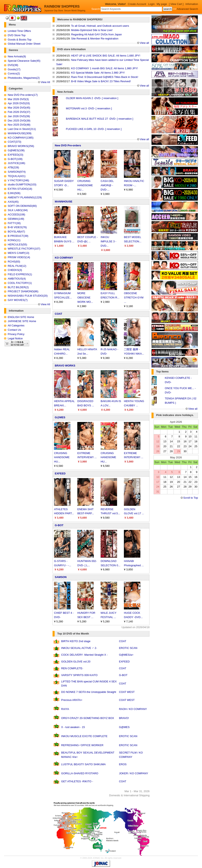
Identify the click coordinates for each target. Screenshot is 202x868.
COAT (59, 314)
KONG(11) (14, 240)
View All (45, 82)
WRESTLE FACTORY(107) (24, 249)
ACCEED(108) (17, 214)
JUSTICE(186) (17, 163)
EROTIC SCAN (128, 648)
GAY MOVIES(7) (18, 300)
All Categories (16, 325)
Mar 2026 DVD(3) (18, 99)
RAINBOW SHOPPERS (62, 6)
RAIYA (65, 709)
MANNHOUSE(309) (20, 133)
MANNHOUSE (64, 202)
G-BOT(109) (15, 159)
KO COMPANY (64, 258)
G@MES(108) (16, 150)
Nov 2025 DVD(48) (19, 125)
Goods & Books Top (20, 40)
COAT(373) (15, 142)
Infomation (192, 4)
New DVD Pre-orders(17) (23, 95)
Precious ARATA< (72, 700)
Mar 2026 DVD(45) (19, 108)
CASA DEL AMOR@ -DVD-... (107, 185)
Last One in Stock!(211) (22, 129)
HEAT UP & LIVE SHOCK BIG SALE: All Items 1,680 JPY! (106, 56)
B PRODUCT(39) (18, 236)
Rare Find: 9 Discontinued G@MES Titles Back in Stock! (105, 77)
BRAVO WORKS (65, 366)
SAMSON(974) (17, 172)
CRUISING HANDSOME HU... (85, 185)
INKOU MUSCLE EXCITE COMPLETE (84, 736)
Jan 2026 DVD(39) (19, 116)
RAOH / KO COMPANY (133, 709)
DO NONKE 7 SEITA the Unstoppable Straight (89, 692)
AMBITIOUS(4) (17, 279)
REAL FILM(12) (17, 266)
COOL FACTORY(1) (20, 283)
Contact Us (14, 330)
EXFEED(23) (16, 155)
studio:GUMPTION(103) (22, 184)
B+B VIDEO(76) (17, 227)
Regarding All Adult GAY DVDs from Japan (96, 34)
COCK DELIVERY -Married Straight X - (85, 655)
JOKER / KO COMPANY (133, 773)
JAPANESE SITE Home (22, 321)
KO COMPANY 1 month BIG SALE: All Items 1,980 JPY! (105, 68)
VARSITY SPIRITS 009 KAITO (79, 675)
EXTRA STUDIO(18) (20, 189)
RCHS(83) (14, 262)
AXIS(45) (13, 202)
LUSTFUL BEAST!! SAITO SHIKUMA (83, 764)
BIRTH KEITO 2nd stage (76, 641)
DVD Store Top (17, 35)
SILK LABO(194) (18, 210)
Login (151, 4)
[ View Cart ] (176, 4)
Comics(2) (14, 73)
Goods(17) (14, 69)
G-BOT (59, 525)
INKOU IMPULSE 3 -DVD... (108, 241)
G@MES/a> (126, 655)
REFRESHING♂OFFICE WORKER (82, 745)
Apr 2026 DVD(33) (19, 103)
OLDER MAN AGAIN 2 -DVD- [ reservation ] (92, 98)
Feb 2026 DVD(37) (19, 112)
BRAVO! (124, 718)
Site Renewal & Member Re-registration (95, 39)
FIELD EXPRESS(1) (20, 274)
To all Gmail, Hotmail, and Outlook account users (100, 26)
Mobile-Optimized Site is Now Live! (92, 30)
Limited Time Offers (19, 31)
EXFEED (60, 473)
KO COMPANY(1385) (21, 138)
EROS (123, 764)
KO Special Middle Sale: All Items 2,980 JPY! (98, 73)
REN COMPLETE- (72, 668)
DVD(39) (13, 65)
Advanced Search (187, 9)
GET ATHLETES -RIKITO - (77, 781)
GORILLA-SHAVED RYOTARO (80, 773)
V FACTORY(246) (19, 180)
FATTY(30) (14, 223)
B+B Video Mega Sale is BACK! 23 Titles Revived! (101, 81)
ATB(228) (14, 167)
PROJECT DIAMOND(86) (23, 291)
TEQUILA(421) (17, 176)
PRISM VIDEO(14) (19, 257)
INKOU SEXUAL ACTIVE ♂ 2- (79, 648)
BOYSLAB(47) (16, 232)
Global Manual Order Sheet (24, 44)
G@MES (60, 417)
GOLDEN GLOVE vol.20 (76, 662)
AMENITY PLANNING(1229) (25, 197)
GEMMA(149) (16, 219)
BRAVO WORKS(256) (21, 146)
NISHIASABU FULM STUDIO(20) (28, 296)
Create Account (137, 4)
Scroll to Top (191, 498)
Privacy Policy (16, 334)
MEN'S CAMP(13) (19, 253)
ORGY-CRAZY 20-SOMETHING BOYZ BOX (88, 718)
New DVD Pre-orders (68, 145)
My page (162, 4)
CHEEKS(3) (15, 270)
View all (144, 43)
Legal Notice (15, 338)
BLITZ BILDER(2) (18, 287)
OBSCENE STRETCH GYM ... (134, 298)
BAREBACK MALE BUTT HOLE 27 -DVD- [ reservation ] (100, 119)
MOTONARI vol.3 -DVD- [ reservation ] (89, 108)
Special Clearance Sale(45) (24, 61)
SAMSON (61, 577)
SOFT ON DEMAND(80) (22, 206)
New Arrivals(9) (17, 56)
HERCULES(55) (18, 244)
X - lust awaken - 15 (73, 727)
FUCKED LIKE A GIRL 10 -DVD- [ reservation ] (94, 129)
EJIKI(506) (14, 193)
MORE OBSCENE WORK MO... (85, 298)
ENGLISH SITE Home (21, 317)
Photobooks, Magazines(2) (24, 78)
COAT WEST (127, 692)
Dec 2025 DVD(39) (19, 121)
